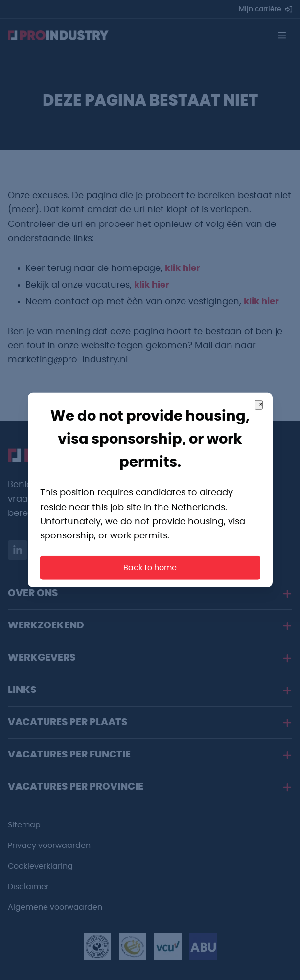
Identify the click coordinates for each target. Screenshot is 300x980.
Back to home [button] (150, 568)
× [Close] (261, 405)
